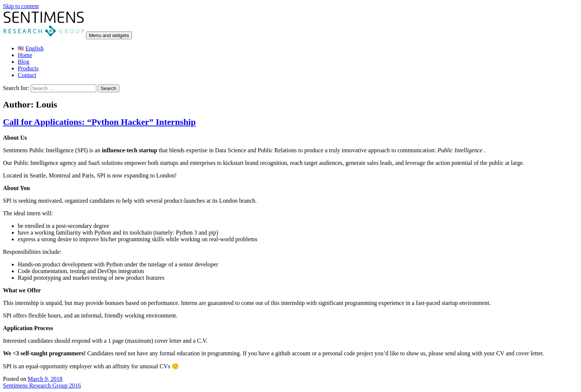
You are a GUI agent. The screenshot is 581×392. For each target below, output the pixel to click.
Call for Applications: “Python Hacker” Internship (99, 122)
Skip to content (21, 6)
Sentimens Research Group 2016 (42, 386)
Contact (27, 75)
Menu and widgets (109, 35)
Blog (24, 62)
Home (25, 55)
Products (28, 68)
